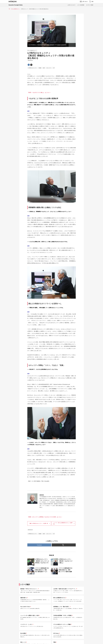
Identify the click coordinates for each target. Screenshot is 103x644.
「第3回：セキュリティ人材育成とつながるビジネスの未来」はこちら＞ (45, 517)
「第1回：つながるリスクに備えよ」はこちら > (39, 92)
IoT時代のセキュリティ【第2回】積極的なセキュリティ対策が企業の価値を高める (51, 56)
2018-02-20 (30, 60)
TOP (9, 9)
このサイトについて (71, 5)
